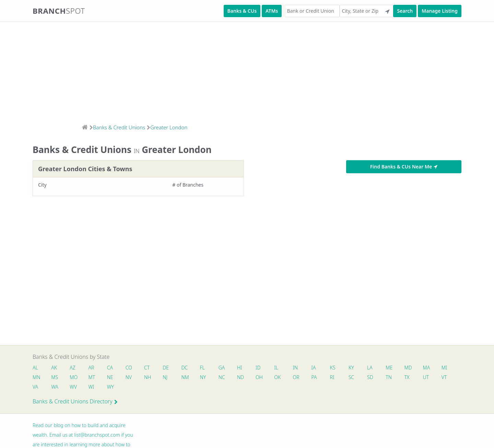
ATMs (272, 11)
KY (351, 368)
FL (202, 368)
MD (408, 368)
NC (222, 377)
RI (332, 377)
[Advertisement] (206, 71)
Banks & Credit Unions (119, 127)
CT (147, 368)
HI (239, 368)
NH (148, 377)
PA (314, 377)
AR (91, 368)
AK (54, 368)
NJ (165, 377)
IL (276, 368)
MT (92, 377)
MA (426, 368)
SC (351, 377)
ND (240, 377)
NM (185, 377)
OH (259, 377)
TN (389, 377)
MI (444, 368)
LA (370, 368)
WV (73, 387)
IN (295, 368)
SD (370, 377)
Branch (59, 11)
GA (222, 368)
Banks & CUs (242, 11)
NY (203, 377)
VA (35, 387)
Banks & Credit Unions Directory (75, 401)
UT (426, 377)
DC (184, 368)
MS (55, 377)
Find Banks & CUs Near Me (404, 167)
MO (73, 377)
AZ (73, 368)
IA (314, 368)
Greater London (169, 127)
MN (36, 377)
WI (91, 387)
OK (277, 377)
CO (129, 368)
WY (110, 387)
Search (405, 11)
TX (407, 377)
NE (110, 377)
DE (166, 368)
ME (389, 368)
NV (129, 377)
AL (35, 368)
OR (296, 377)
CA (110, 368)
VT (444, 377)
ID (258, 368)
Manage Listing (440, 11)
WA (55, 387)
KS (333, 368)
